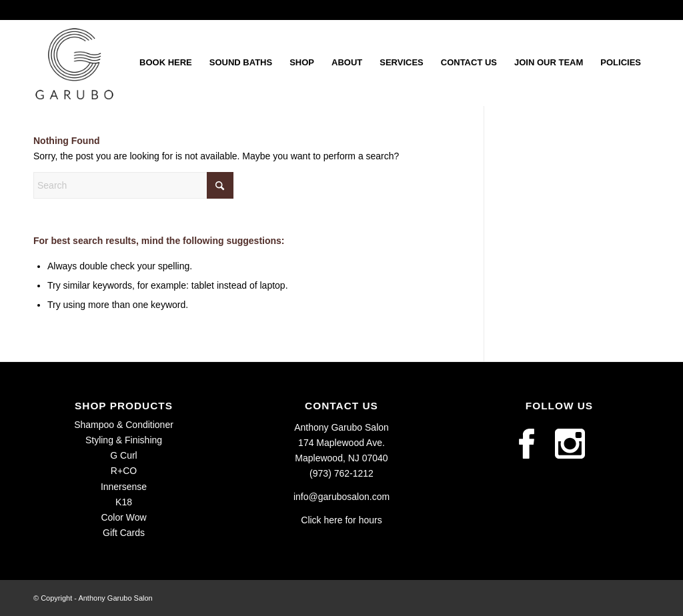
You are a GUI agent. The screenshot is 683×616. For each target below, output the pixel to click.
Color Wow (123, 517)
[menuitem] (166, 63)
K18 (124, 502)
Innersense (124, 487)
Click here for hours (341, 520)
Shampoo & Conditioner (124, 425)
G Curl (123, 455)
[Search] (133, 185)
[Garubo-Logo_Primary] (74, 63)
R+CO (124, 471)
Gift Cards (124, 533)
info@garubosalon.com (341, 497)
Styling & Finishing (124, 440)
